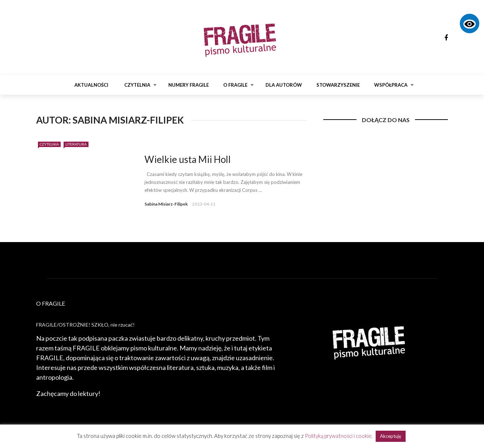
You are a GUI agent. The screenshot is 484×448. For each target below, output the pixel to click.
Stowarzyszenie (338, 85)
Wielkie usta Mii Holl (188, 159)
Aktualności (91, 85)
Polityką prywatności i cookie (338, 436)
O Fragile (235, 85)
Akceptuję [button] (391, 436)
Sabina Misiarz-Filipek (166, 204)
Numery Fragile (189, 85)
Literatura (76, 144)
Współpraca (391, 85)
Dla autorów (284, 85)
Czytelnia (137, 85)
